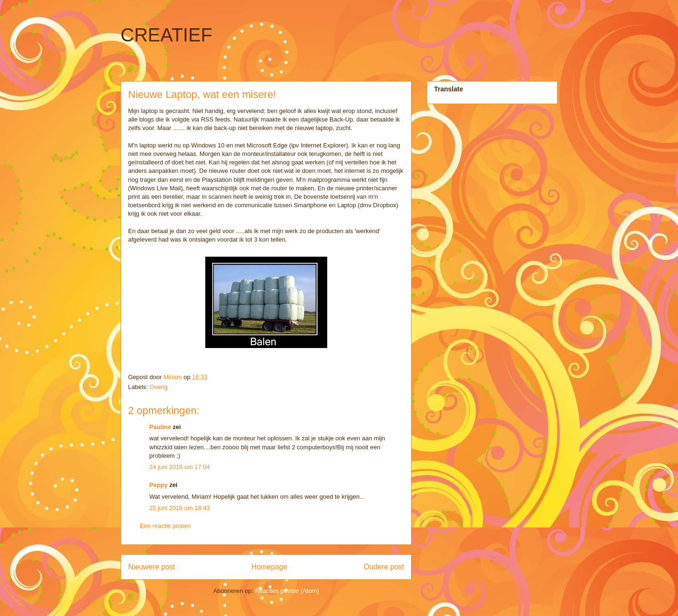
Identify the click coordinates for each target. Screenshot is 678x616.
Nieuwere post (152, 567)
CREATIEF (166, 35)
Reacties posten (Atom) (287, 591)
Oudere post (384, 567)
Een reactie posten (165, 526)
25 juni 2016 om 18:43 (180, 508)
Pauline (160, 427)
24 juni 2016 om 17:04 (180, 467)
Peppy (158, 485)
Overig (159, 387)
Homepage (269, 567)
